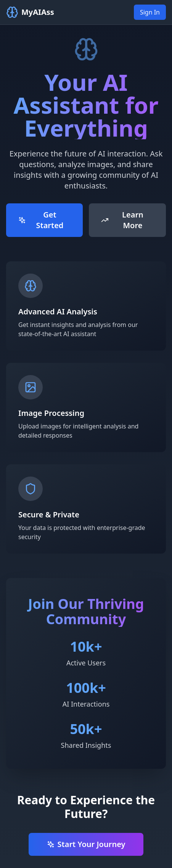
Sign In (150, 12)
